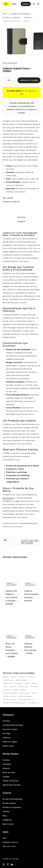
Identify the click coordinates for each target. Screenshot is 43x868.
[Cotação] (38, 4)
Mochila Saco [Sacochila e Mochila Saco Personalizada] (8, 683)
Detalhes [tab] (21, 221)
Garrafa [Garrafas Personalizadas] (23, 690)
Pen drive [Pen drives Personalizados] (34, 687)
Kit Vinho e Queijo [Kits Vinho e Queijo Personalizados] (10, 696)
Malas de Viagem (10, 742)
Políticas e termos (10, 842)
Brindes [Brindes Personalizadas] (6, 677)
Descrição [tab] (21, 217)
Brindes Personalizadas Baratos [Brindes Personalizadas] (14, 703)
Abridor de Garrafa (10, 781)
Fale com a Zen (9, 846)
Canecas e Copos (10, 729)
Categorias (7, 820)
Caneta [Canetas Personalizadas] (15, 690)
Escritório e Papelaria (11, 17)
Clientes (6, 812)
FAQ (4, 838)
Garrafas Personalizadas (13, 725)
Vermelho (29, 543)
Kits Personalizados (10, 693)
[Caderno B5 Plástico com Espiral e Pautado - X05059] (12, 570)
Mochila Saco (8, 746)
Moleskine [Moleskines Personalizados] (19, 683)
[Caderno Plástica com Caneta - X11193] (30, 622)
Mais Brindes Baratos (12, 785)
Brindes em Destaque (12, 807)
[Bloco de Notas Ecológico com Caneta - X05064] (12, 622)
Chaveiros (7, 764)
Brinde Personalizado (10, 63)
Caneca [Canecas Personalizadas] (35, 683)
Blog (4, 816)
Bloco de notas (9, 772)
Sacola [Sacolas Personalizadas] (27, 683)
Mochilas (6, 721)
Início (5, 14)
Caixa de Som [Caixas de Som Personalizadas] (23, 687)
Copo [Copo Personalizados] (5, 687)
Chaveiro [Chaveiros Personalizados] (22, 677)
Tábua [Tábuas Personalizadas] (34, 693)
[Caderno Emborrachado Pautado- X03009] (30, 570)
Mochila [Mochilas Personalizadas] (14, 677)
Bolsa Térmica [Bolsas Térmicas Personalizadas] (8, 680)
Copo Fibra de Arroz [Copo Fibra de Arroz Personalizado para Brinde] (26, 699)
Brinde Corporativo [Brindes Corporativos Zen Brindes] (10, 699)
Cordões (6, 777)
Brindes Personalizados (20, 14)
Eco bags (6, 733)
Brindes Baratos (9, 803)
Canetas (6, 760)
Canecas (6, 768)
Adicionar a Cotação (29, 80)
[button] (6, 4)
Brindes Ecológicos (25, 696)
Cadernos (28, 17)
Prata (31, 540)
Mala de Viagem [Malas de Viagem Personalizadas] (21, 680)
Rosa (23, 543)
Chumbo (24, 540)
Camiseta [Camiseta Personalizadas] (13, 687)
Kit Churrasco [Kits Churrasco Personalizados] (25, 693)
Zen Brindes (8, 498)
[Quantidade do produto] (9, 80)
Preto (36, 540)
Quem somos (8, 824)
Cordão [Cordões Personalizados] (30, 677)
